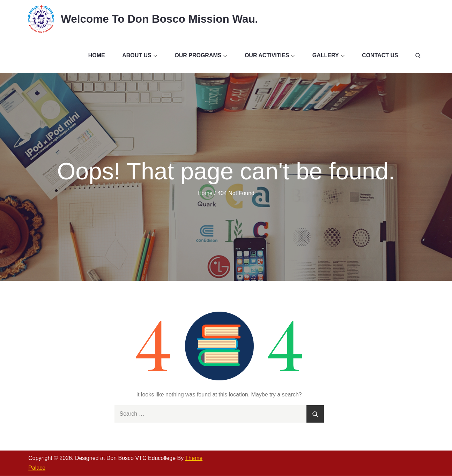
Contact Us (380, 56)
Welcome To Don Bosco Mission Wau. (162, 19)
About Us (140, 56)
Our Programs (201, 56)
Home (97, 56)
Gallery (329, 56)
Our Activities (270, 56)
